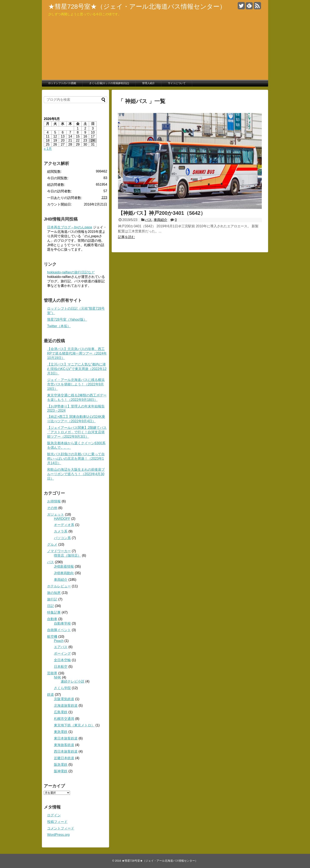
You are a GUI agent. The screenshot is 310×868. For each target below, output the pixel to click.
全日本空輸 (62, 660)
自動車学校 (62, 623)
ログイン (54, 815)
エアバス (61, 647)
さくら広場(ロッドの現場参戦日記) (109, 83)
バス (148, 220)
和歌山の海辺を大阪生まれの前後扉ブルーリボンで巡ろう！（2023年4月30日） (76, 474)
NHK (58, 677)
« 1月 (48, 149)
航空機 (52, 637)
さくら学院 (62, 688)
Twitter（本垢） (59, 326)
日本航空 (61, 667)
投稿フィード (57, 822)
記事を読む (126, 237)
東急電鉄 (61, 732)
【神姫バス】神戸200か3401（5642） (162, 213)
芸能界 (52, 673)
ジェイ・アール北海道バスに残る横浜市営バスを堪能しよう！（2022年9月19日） (76, 384)
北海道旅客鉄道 (66, 706)
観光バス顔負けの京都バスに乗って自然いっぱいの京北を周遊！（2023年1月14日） (76, 459)
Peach (59, 641)
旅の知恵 (54, 593)
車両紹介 (160, 220)
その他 (52, 508)
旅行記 (52, 599)
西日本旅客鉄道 (66, 751)
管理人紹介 (148, 83)
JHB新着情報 (64, 566)
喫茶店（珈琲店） (67, 555)
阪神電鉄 (61, 771)
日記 (51, 606)
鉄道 (51, 695)
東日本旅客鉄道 (66, 738)
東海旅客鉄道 (64, 745)
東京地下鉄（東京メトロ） (74, 725)
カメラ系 (61, 531)
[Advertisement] (155, 48)
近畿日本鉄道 (64, 758)
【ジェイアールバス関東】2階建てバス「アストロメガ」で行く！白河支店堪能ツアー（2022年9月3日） (77, 432)
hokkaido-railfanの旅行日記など (71, 272)
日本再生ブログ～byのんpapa (70, 227)
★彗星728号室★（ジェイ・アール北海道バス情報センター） (137, 6)
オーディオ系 (64, 525)
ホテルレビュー (59, 586)
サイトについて (177, 83)
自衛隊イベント (59, 630)
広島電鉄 (61, 712)
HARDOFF (62, 519)
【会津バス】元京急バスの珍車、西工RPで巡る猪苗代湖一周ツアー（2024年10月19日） (77, 353)
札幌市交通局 (64, 719)
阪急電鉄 (61, 765)
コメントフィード (61, 828)
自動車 (52, 619)
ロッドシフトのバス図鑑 (62, 83)
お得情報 (54, 501)
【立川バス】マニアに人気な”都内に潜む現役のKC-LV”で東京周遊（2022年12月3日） (77, 369)
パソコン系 (62, 538)
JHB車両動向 (64, 573)
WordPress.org (58, 835)
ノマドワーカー (59, 551)
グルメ (52, 544)
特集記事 (54, 612)
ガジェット (56, 514)
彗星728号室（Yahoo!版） (67, 319)
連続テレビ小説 (73, 681)
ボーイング (62, 653)
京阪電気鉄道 (64, 699)
